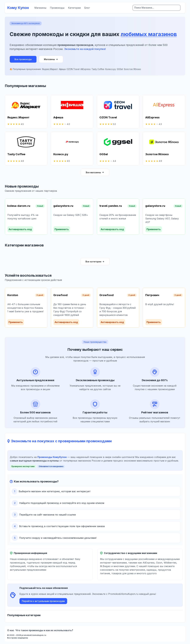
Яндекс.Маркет (50, 69)
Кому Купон (18, 8)
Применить (62, 229)
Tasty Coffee (98, 69)
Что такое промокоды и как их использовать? (44, 630)
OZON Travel (73, 69)
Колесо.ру (111, 69)
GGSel (120, 69)
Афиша (62, 69)
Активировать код (20, 229)
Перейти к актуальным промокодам (43, 601)
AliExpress (86, 69)
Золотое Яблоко (132, 69)
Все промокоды (23, 59)
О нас (11, 630)
